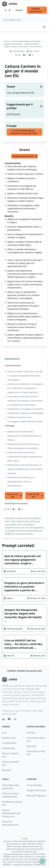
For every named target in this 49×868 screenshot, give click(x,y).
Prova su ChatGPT (35, 496)
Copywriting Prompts (13, 44)
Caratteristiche (9, 743)
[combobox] (24, 20)
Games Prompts (32, 44)
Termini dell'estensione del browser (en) (11, 813)
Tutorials (31, 733)
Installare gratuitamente (37, 10)
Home (6, 41)
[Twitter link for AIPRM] (3, 719)
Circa (5, 733)
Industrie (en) (9, 738)
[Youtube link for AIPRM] (9, 720)
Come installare (34, 785)
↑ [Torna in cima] (42, 861)
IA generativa (9, 748)
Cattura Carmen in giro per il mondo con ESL (23, 47)
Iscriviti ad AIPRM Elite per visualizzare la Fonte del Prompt (25, 132)
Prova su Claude (14, 496)
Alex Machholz (19, 51)
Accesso (19, 10)
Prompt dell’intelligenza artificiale (26, 41)
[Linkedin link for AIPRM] (16, 720)
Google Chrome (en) (37, 790)
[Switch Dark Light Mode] (10, 10)
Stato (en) (31, 746)
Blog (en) (6, 770)
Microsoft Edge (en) (36, 796)
